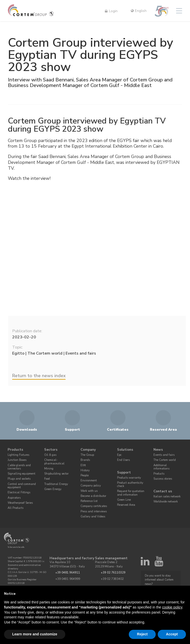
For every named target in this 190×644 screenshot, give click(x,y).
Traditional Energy (56, 484)
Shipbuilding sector (56, 474)
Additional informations (161, 467)
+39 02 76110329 (113, 573)
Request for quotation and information (131, 493)
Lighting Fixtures (18, 455)
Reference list (89, 501)
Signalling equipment (21, 474)
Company (88, 450)
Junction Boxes (17, 460)
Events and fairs (164, 455)
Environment (89, 481)
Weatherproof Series (20, 503)
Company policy (91, 486)
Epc (119, 455)
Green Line (124, 500)
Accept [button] (172, 634)
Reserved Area (126, 505)
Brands (85, 460)
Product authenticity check (130, 485)
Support (124, 472)
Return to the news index (39, 376)
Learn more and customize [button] (35, 634)
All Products (15, 508)
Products (15, 450)
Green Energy (53, 489)
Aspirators (14, 498)
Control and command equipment (22, 486)
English (139, 11)
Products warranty (129, 478)
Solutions (125, 450)
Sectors (51, 450)
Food (47, 479)
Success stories (163, 479)
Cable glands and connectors (19, 467)
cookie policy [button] (172, 607)
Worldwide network (166, 502)
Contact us (163, 491)
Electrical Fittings (19, 493)
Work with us (89, 491)
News (158, 450)
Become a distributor (93, 496)
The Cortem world (165, 460)
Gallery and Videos (93, 517)
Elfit (83, 465)
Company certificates (94, 506)
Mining (49, 469)
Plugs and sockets (19, 479)
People (85, 475)
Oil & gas (50, 455)
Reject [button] (142, 634)
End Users (123, 460)
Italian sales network (167, 497)
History (85, 470)
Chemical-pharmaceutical (54, 462)
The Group (87, 455)
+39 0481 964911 (68, 573)
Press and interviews (94, 511)
